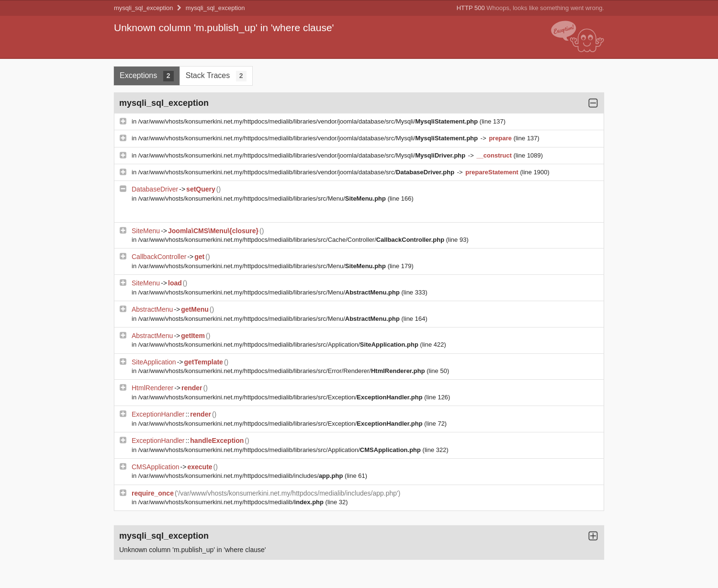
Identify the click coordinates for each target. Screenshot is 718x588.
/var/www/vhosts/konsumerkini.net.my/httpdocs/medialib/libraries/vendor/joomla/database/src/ (297, 172)
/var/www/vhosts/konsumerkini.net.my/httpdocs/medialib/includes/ (241, 476)
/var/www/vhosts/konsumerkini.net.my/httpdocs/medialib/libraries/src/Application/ (279, 345)
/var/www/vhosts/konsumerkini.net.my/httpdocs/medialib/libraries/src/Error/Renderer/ (283, 371)
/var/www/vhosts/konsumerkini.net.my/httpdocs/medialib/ (232, 502)
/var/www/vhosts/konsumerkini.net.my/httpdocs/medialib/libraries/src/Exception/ (281, 397)
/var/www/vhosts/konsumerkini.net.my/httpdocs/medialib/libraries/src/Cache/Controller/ (292, 240)
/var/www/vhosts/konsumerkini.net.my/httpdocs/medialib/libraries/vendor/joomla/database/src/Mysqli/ (309, 121)
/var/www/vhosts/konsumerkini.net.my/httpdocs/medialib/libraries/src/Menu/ (263, 198)
